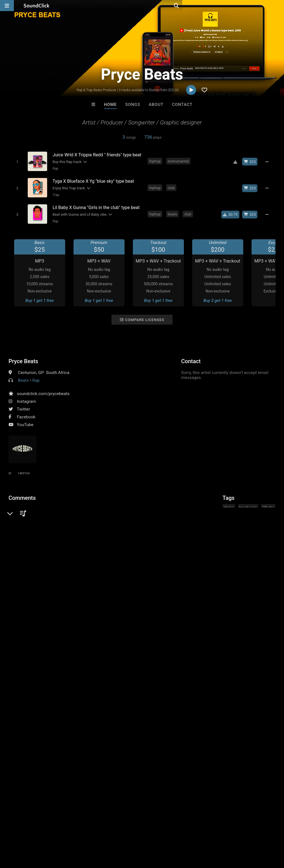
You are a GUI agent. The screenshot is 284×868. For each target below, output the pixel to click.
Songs (133, 105)
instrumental (179, 161)
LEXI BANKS (119, 714)
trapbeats (248, 505)
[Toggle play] (16, 161)
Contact (182, 105)
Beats (23, 378)
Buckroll (73, 714)
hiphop (155, 161)
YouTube (25, 422)
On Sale (159, 744)
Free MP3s (90, 744)
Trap (55, 194)
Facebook (26, 414)
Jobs (76, 835)
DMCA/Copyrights (103, 835)
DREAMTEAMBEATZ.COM (215, 714)
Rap (54, 168)
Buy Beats (125, 744)
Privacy (132, 835)
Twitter (24, 406)
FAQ (23, 835)
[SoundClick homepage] (37, 6)
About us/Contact (49, 835)
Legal (150, 835)
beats (173, 212)
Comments (22, 495)
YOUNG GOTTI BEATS (166, 714)
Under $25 (194, 744)
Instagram (26, 399)
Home (110, 105)
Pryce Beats (23, 358)
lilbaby (268, 505)
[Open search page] (278, 6)
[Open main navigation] (7, 6)
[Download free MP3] (237, 162)
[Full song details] (269, 162)
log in (51, 518)
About (156, 105)
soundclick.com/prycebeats (43, 391)
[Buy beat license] (252, 162)
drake (229, 505)
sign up (31, 518)
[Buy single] (232, 212)
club (172, 186)
